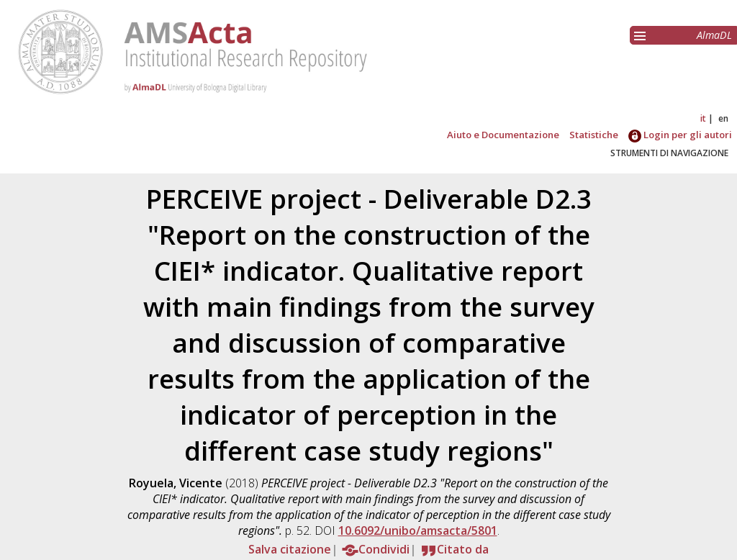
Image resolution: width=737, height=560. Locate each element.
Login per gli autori (680, 135)
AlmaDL (714, 35)
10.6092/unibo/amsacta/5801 (418, 530)
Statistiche (594, 135)
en (723, 118)
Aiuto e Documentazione (503, 135)
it (703, 118)
